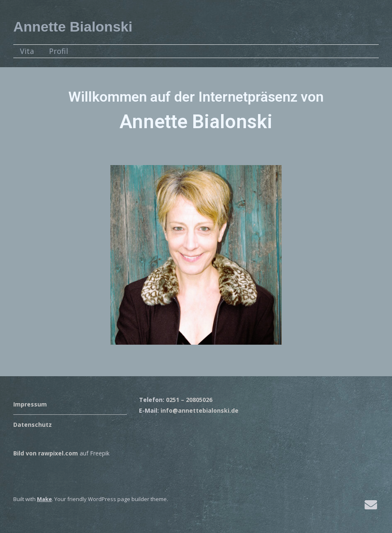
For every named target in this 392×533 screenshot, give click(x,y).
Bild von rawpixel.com (46, 453)
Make (44, 499)
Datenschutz (33, 425)
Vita (27, 51)
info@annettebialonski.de (200, 410)
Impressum (30, 404)
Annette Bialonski (73, 27)
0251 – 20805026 (189, 400)
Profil (58, 51)
